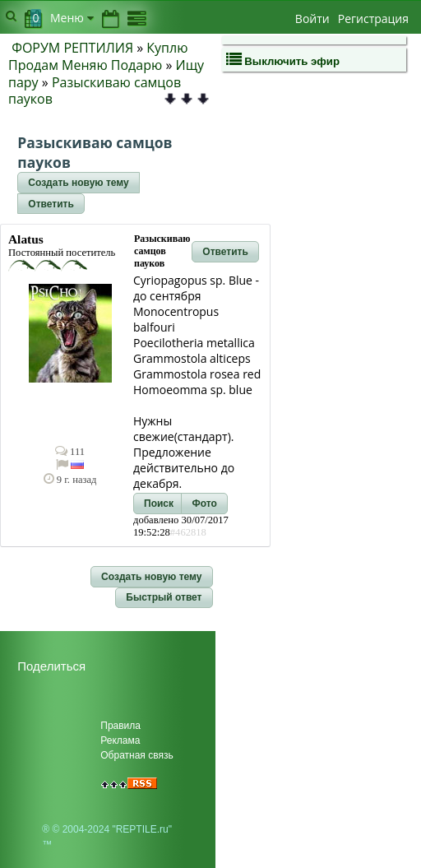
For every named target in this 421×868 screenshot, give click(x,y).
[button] (78, 183)
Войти (312, 19)
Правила (120, 726)
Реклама (120, 740)
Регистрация (373, 19)
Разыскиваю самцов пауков (95, 91)
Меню (72, 18)
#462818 (188, 532)
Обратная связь (136, 755)
